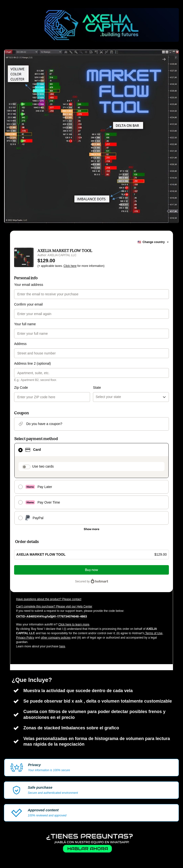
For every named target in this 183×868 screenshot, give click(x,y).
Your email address (29, 285)
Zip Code (21, 388)
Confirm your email (28, 304)
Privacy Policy (25, 638)
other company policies (56, 638)
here (62, 646)
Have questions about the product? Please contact (49, 599)
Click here (70, 266)
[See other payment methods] (91, 529)
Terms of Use (154, 633)
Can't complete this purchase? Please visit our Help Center (54, 606)
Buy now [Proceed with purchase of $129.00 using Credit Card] (91, 570)
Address (20, 344)
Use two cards (43, 466)
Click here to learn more (74, 624)
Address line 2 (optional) (32, 363)
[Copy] (51, 616)
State (97, 388)
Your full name (25, 324)
